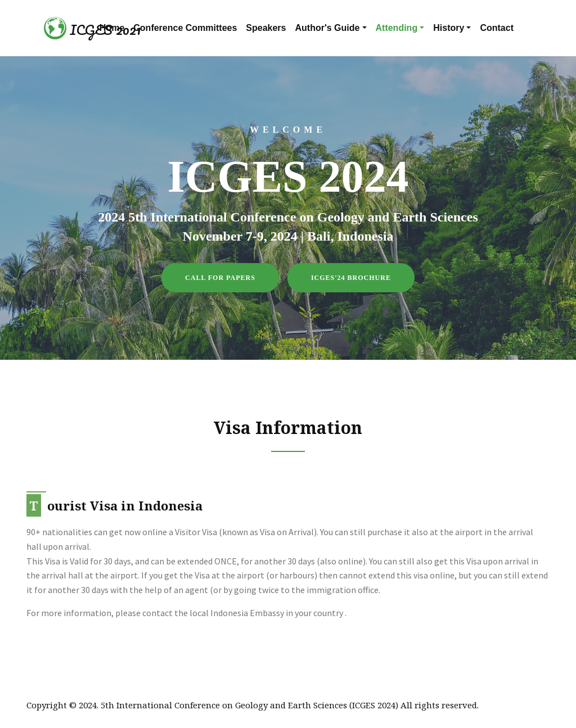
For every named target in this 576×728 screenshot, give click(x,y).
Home (112, 28)
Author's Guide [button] (328, 28)
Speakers (266, 28)
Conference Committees (185, 28)
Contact (497, 28)
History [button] (449, 28)
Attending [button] (397, 28)
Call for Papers (220, 278)
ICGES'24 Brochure (351, 278)
